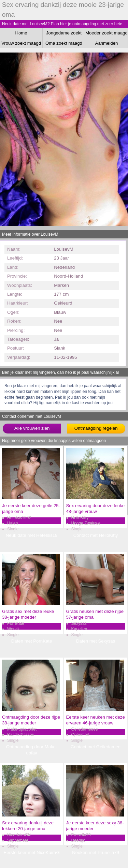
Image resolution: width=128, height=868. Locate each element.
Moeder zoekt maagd (106, 33)
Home (21, 33)
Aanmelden (107, 43)
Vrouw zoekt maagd (21, 43)
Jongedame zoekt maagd (64, 34)
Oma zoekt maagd (64, 43)
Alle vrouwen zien (32, 428)
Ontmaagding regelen (96, 428)
